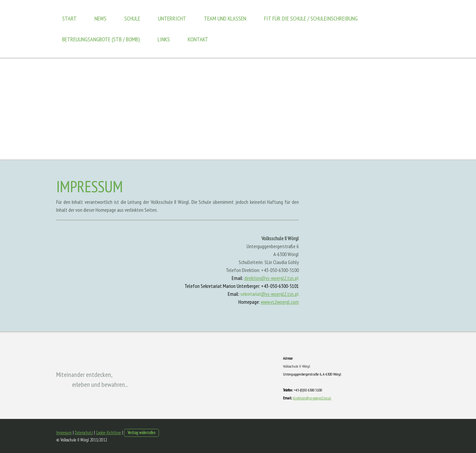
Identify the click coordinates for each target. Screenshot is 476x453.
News (100, 18)
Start (69, 18)
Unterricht (172, 18)
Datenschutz (84, 433)
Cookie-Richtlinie (108, 433)
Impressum (64, 433)
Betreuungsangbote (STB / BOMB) (101, 39)
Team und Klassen (225, 18)
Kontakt (198, 39)
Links (164, 39)
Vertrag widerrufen (141, 433)
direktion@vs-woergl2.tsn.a (271, 278)
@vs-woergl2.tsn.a (279, 294)
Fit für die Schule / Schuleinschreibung (311, 18)
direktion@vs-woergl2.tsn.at (312, 398)
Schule (132, 18)
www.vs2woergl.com (280, 302)
